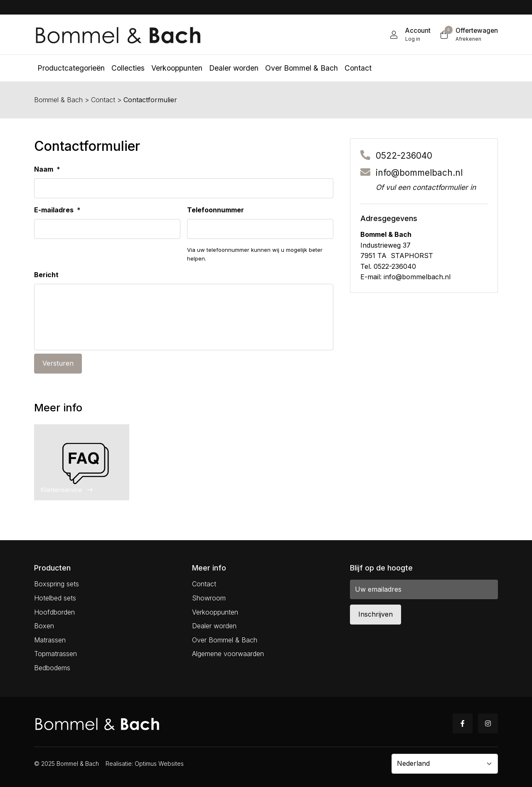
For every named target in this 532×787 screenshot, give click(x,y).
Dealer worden (214, 626)
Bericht (46, 275)
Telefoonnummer (216, 210)
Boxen (44, 626)
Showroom (209, 598)
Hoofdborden (54, 612)
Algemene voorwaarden (228, 654)
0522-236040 (404, 156)
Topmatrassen (55, 654)
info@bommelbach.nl (419, 173)
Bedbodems (52, 668)
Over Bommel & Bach (225, 640)
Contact (103, 100)
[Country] (445, 764)
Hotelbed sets (55, 598)
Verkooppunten (215, 612)
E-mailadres (57, 210)
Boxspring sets (57, 584)
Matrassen (50, 640)
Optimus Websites (159, 764)
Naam (47, 169)
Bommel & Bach (58, 100)
